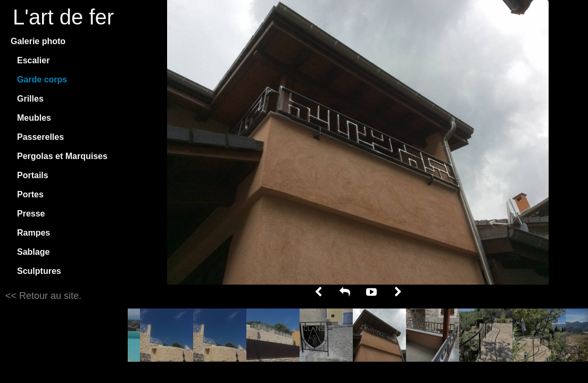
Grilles (30, 99)
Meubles (34, 118)
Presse (31, 214)
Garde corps (42, 80)
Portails (33, 175)
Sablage (33, 252)
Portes (30, 194)
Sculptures (39, 271)
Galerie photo (38, 41)
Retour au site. (49, 296)
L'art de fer (63, 17)
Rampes (34, 233)
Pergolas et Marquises (62, 156)
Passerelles (40, 137)
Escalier (33, 60)
